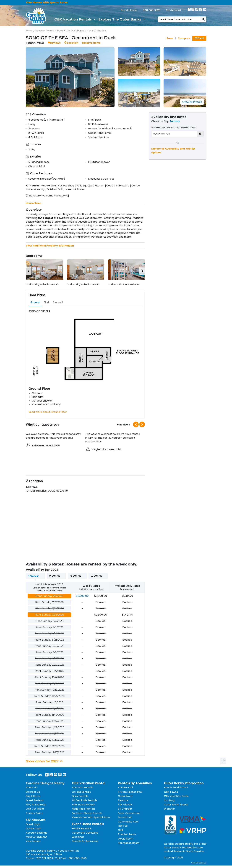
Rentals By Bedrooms (85, 841)
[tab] (35, 302)
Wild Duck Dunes (75, 31)
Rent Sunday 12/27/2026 (50, 752)
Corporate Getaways (85, 833)
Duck (60, 31)
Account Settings (36, 833)
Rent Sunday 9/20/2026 (50, 665)
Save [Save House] (170, 38)
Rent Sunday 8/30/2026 (50, 646)
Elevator (123, 800)
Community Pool (128, 822)
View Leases (33, 841)
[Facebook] (189, 9)
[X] (193, 9)
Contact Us (33, 792)
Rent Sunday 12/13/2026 (50, 740)
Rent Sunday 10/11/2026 (49, 683)
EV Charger (125, 809)
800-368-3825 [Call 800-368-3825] (151, 10)
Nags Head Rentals (83, 809)
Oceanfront (125, 796)
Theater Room (127, 834)
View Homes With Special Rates (47, 2)
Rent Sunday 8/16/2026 (50, 633)
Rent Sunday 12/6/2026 (49, 734)
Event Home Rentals (88, 824)
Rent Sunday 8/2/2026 (49, 621)
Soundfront (125, 817)
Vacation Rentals (45, 31)
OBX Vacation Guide (176, 796)
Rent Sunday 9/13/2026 (49, 658)
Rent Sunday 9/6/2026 (50, 652)
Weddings (78, 837)
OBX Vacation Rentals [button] (74, 19)
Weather (169, 809)
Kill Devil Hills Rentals (84, 800)
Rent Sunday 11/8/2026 (50, 709)
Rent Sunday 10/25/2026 (49, 696)
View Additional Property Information (50, 246)
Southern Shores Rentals (87, 813)
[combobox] (179, 19)
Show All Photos (192, 102)
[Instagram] (201, 9)
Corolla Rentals (81, 792)
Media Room (126, 839)
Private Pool (125, 788)
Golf (121, 830)
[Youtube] (205, 9)
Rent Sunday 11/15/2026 (49, 715)
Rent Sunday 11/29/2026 (49, 727)
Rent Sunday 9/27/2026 (49, 671)
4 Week (97, 576)
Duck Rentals (80, 796)
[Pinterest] (197, 9)
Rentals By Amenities (135, 783)
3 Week (76, 576)
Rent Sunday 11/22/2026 (50, 721)
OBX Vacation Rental (89, 783)
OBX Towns (171, 792)
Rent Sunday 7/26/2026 (49, 615)
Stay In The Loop (36, 805)
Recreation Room (129, 843)
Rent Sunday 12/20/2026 (49, 746)
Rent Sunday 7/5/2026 (49, 596)
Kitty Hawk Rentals (83, 805)
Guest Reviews (35, 800)
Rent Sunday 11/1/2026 (50, 702)
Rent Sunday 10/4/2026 (49, 677)
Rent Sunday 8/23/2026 (50, 640)
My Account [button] (173, 10)
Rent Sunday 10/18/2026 (49, 690)
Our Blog (169, 800)
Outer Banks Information (184, 783)
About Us (31, 788)
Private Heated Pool (130, 792)
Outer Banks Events (176, 805)
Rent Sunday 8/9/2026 (50, 627)
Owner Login (33, 829)
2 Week (55, 576)
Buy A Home (33, 796)
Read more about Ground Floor (48, 412)
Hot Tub (123, 826)
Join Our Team (35, 809)
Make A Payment (36, 837)
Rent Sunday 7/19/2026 (50, 608)
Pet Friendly (125, 805)
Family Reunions (82, 829)
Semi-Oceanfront (129, 813)
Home (29, 31)
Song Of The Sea (97, 31)
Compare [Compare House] (184, 38)
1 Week (34, 576)
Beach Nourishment (176, 788)
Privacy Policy (34, 813)
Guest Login (33, 824)
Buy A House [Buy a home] (129, 10)
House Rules (34, 203)
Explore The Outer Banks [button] (120, 19)
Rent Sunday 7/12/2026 (49, 602)
